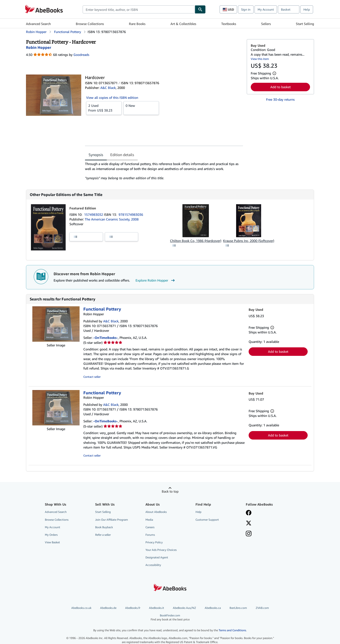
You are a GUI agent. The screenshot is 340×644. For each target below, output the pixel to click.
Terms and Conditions (232, 630)
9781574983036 (131, 214)
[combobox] (139, 9)
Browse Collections (90, 24)
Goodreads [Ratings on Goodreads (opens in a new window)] (81, 55)
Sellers (266, 24)
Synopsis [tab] (96, 155)
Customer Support (207, 520)
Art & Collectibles (183, 24)
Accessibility (153, 565)
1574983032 (94, 214)
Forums (150, 535)
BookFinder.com (170, 617)
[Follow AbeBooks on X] (249, 524)
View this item (260, 59)
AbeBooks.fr (133, 608)
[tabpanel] (164, 171)
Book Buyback (104, 527)
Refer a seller (103, 535)
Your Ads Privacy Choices (161, 550)
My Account (266, 9)
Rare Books (137, 24)
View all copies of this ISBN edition (112, 98)
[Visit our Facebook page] (249, 513)
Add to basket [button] (280, 87)
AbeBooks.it (157, 608)
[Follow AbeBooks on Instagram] (249, 534)
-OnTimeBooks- (106, 338)
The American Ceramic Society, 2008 (112, 219)
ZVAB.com (262, 608)
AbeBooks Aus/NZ (184, 608)
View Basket (52, 542)
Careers (150, 527)
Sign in (246, 9)
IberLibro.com (238, 608)
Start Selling (305, 24)
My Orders (51, 535)
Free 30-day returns (280, 99)
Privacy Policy (154, 542)
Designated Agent (157, 557)
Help (307, 9)
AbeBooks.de (108, 608)
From (104, 108)
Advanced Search (38, 24)
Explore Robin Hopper (156, 280)
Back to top (170, 491)
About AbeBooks (156, 512)
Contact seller (92, 377)
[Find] (200, 9)
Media (149, 520)
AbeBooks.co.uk (81, 608)
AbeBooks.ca (213, 608)
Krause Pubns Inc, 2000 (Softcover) (249, 241)
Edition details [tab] (122, 155)
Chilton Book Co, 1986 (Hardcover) (196, 241)
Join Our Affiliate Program (112, 520)
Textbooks (229, 24)
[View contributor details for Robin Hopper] (38, 47)
